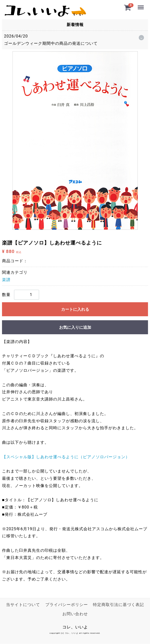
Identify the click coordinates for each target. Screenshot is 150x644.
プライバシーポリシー (67, 605)
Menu (141, 5)
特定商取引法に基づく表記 (118, 605)
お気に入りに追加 (75, 327)
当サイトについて (23, 605)
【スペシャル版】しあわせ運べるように (66, 457)
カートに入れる (75, 309)
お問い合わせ (75, 614)
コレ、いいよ (75, 627)
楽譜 (6, 280)
